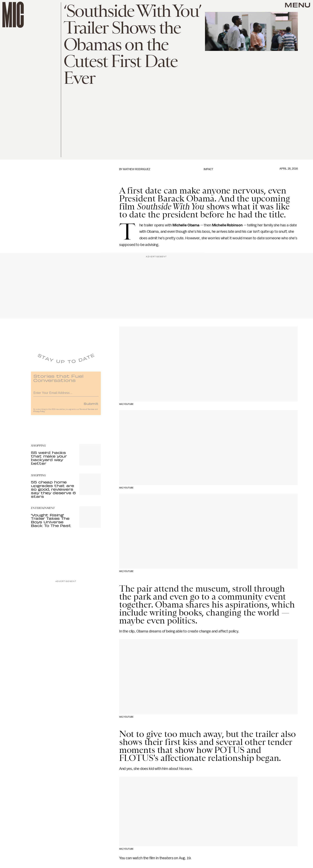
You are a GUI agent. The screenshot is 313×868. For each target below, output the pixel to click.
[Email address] (66, 394)
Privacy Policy (39, 413)
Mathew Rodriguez (137, 169)
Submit (91, 405)
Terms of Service (87, 411)
